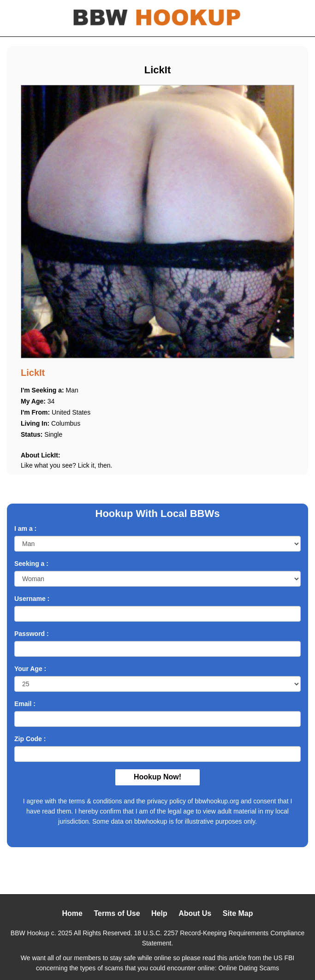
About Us (195, 913)
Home (72, 913)
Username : (32, 599)
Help (159, 913)
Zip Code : (30, 739)
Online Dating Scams (249, 968)
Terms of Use (117, 913)
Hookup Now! (157, 777)
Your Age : (30, 669)
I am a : (25, 529)
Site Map (238, 913)
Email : (25, 704)
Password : (32, 634)
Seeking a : (31, 564)
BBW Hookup (30, 933)
